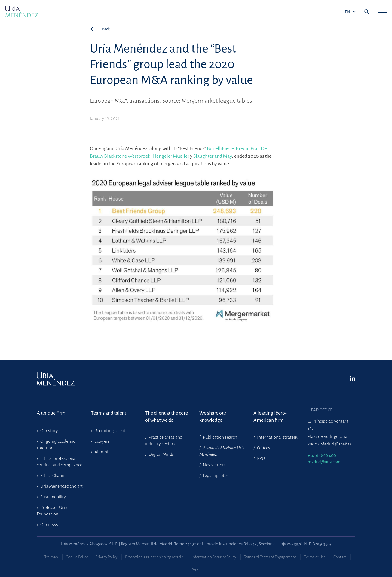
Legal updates (215, 476)
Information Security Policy (214, 557)
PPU (261, 458)
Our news (49, 525)
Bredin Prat (247, 148)
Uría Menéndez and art (61, 486)
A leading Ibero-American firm (270, 417)
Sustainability (53, 497)
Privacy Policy (106, 557)
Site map (51, 557)
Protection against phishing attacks (154, 557)
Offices (263, 448)
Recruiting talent (110, 431)
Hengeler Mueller (171, 156)
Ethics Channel (53, 476)
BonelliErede (220, 148)
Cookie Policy (77, 557)
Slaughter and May (213, 156)
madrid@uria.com (324, 462)
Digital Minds (161, 454)
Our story (49, 431)
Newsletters (214, 465)
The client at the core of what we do (166, 417)
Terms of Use (315, 557)
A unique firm (51, 413)
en (348, 12)
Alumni (101, 452)
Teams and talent (109, 413)
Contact (340, 557)
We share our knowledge (213, 417)
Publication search (220, 437)
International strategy (277, 437)
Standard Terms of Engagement (270, 557)
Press (196, 570)
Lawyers (102, 441)
